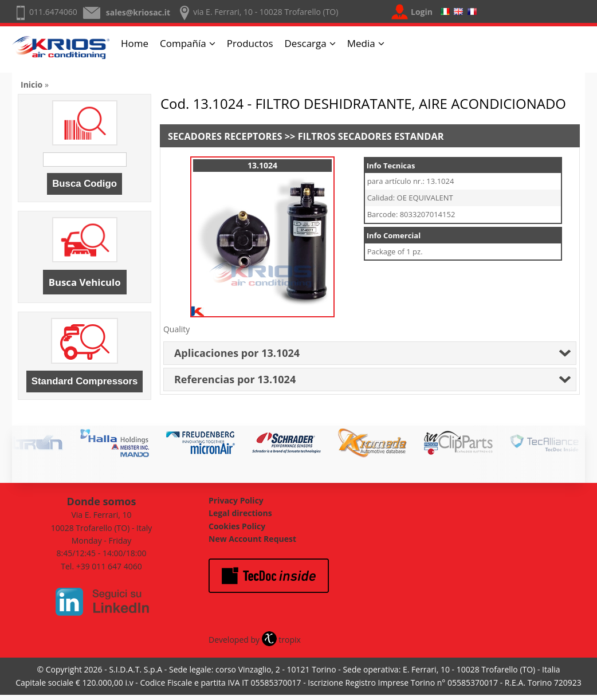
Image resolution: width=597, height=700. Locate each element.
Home (135, 43)
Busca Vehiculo (85, 282)
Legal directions (240, 513)
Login (422, 12)
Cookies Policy (237, 526)
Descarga (306, 43)
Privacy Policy (236, 500)
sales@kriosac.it (138, 12)
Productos (250, 43)
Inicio (32, 84)
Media (361, 43)
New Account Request (252, 539)
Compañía (183, 43)
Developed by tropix (255, 640)
